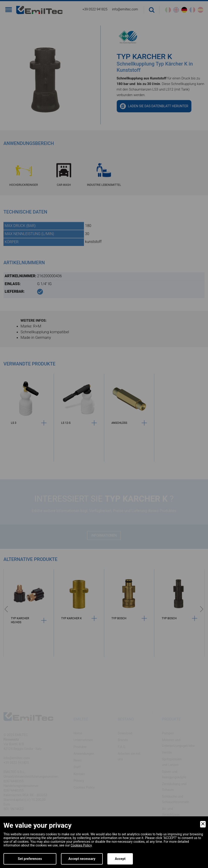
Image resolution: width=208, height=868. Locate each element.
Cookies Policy (81, 845)
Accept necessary (82, 859)
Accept (120, 859)
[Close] (203, 824)
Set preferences (30, 859)
